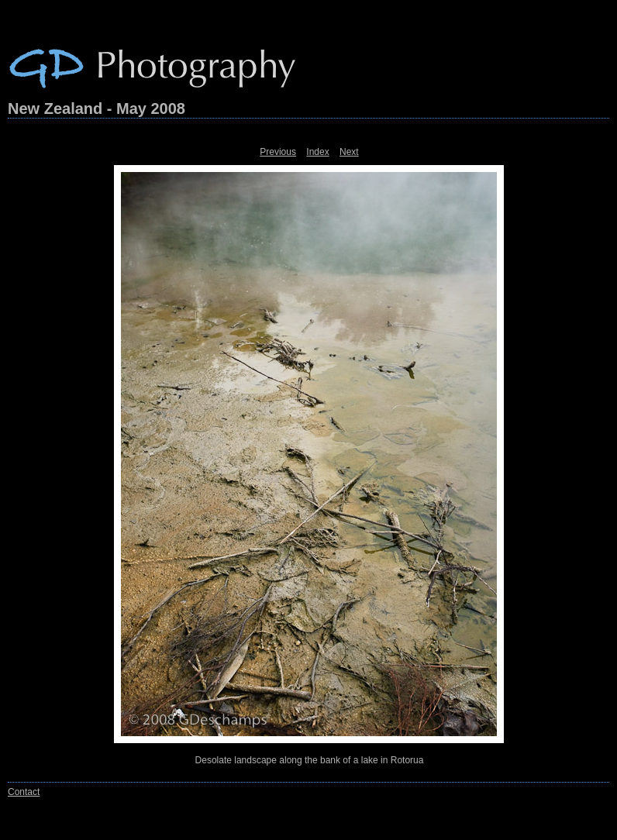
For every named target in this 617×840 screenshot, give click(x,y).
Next (349, 152)
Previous (278, 152)
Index (317, 152)
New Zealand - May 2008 (97, 108)
